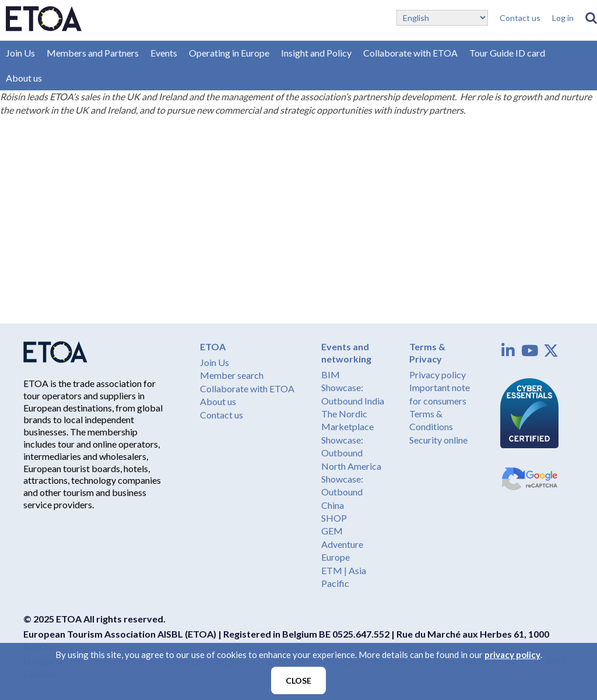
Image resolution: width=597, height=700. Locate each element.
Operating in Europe (229, 53)
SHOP (334, 518)
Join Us (20, 53)
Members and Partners (93, 53)
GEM (332, 531)
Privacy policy (438, 374)
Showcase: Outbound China (342, 492)
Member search (232, 375)
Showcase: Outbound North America (351, 453)
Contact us (520, 18)
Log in (563, 18)
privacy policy (512, 655)
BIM (331, 374)
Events (164, 53)
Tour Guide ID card (507, 53)
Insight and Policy (316, 53)
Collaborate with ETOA (410, 53)
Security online (438, 440)
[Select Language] (442, 18)
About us (24, 78)
